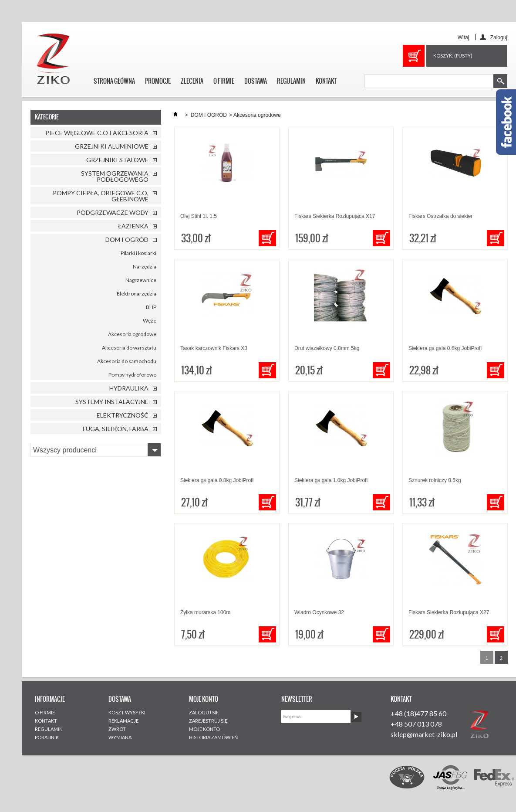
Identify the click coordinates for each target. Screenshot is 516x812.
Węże (150, 321)
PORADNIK (47, 737)
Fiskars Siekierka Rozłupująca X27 (449, 612)
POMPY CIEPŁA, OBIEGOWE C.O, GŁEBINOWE (101, 196)
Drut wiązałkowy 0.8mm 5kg (327, 348)
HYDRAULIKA (129, 388)
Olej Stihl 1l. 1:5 (199, 216)
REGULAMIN (291, 81)
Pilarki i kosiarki (138, 253)
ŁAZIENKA (133, 226)
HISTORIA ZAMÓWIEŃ (213, 737)
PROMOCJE (158, 81)
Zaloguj (499, 37)
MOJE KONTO (204, 729)
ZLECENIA (192, 81)
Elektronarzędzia (137, 294)
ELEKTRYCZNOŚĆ (123, 415)
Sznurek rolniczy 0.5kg (435, 480)
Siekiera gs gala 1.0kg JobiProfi (331, 480)
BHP (151, 307)
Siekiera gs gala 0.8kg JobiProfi (217, 480)
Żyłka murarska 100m (205, 612)
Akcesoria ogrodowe (132, 334)
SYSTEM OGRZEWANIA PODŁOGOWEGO (115, 176)
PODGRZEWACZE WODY (113, 212)
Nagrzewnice (141, 280)
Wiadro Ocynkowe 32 (319, 612)
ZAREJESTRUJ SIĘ (208, 721)
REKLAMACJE (123, 721)
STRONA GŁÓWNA (114, 81)
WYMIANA (120, 737)
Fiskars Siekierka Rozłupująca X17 (335, 216)
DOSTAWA (256, 81)
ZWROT (117, 729)
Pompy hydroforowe (132, 375)
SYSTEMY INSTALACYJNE (112, 402)
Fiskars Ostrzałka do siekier (440, 216)
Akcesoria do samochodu (127, 361)
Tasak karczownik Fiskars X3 (214, 348)
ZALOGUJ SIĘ (204, 712)
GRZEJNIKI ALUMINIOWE (112, 146)
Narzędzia (145, 267)
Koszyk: (453, 56)
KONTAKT (326, 81)
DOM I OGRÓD (127, 240)
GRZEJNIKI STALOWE (117, 160)
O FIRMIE (224, 81)
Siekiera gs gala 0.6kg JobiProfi (445, 348)
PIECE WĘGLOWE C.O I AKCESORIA (97, 133)
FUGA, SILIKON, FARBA (116, 429)
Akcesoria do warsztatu (129, 348)
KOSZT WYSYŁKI (127, 712)
